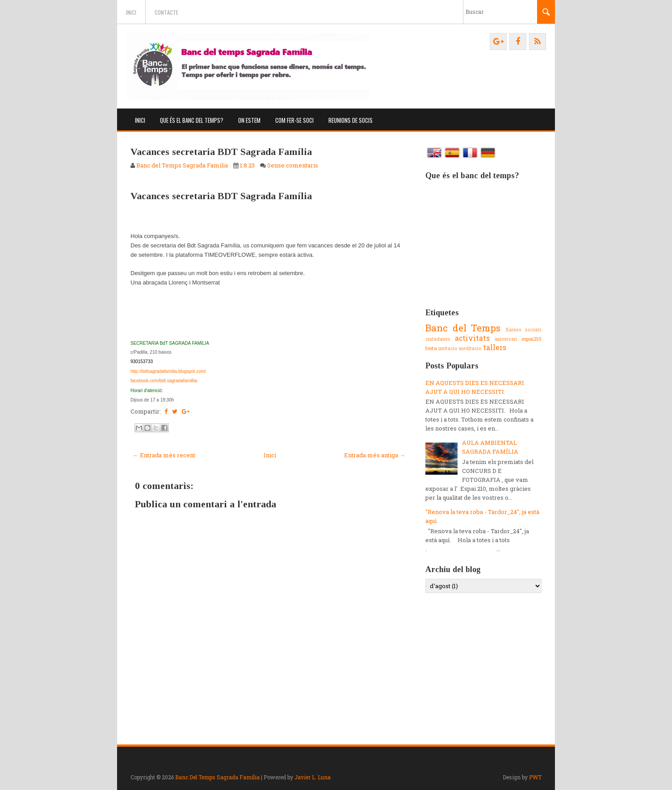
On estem (249, 120)
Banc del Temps (463, 328)
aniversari (506, 339)
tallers (495, 347)
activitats (472, 338)
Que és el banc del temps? (192, 120)
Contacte (166, 12)
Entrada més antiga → (375, 455)
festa (431, 348)
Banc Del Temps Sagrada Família (217, 777)
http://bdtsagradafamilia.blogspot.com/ (168, 371)
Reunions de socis (351, 120)
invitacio (448, 348)
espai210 (531, 339)
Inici (131, 12)
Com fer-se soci (294, 120)
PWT (535, 777)
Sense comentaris (293, 165)
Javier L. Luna (313, 777)
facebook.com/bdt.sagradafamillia (164, 381)
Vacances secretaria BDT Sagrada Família (221, 152)
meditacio (470, 348)
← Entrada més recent (164, 455)
